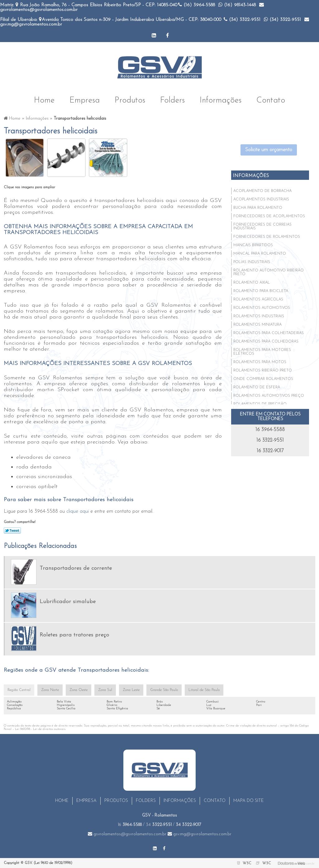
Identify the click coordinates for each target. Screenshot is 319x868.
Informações (221, 100)
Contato (271, 100)
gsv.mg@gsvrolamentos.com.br (200, 834)
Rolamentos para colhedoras (266, 342)
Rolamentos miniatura (257, 325)
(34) (242, 20)
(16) (197, 5)
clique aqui (78, 511)
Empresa (85, 100)
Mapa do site (249, 801)
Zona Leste (131, 690)
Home (44, 100)
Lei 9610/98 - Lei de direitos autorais (40, 729)
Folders (172, 100)
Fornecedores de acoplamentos (269, 216)
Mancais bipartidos (253, 245)
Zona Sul (105, 690)
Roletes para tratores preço (74, 635)
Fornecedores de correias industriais (262, 227)
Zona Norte (50, 690)
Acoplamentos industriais (261, 199)
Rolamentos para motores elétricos (262, 352)
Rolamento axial (252, 283)
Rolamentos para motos (260, 362)
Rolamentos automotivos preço (269, 396)
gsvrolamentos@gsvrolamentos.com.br (127, 834)
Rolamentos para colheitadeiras (269, 333)
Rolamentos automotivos (262, 308)
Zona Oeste (79, 690)
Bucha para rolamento (258, 208)
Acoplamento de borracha (262, 191)
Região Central (19, 690)
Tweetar (12, 530)
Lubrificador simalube (68, 602)
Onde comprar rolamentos (263, 379)
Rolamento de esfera (257, 387)
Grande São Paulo (164, 690)
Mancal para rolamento (260, 254)
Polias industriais (252, 262)
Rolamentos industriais (259, 316)
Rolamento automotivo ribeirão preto (269, 272)
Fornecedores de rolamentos (267, 237)
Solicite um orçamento (269, 150)
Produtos (130, 100)
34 (159, 825)
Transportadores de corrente (76, 568)
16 (130, 825)
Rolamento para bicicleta (261, 291)
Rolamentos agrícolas (258, 300)
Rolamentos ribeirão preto (263, 371)
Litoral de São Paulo (204, 690)
